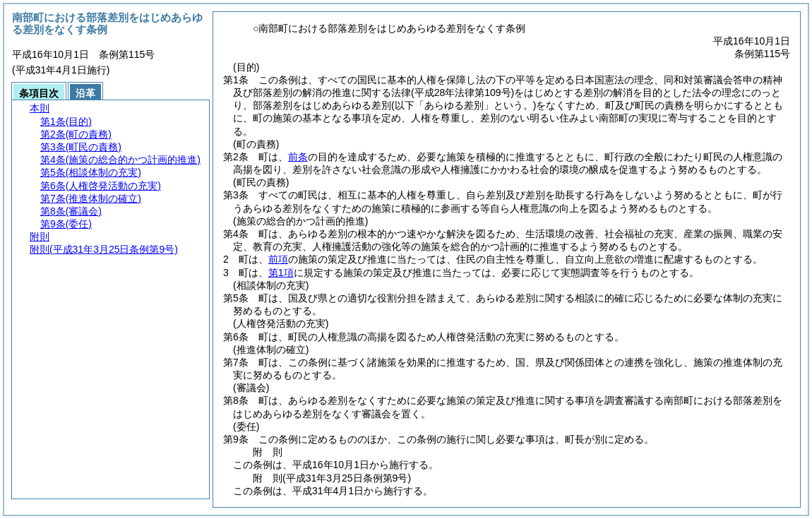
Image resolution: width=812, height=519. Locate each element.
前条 (298, 157)
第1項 (281, 273)
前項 (278, 259)
